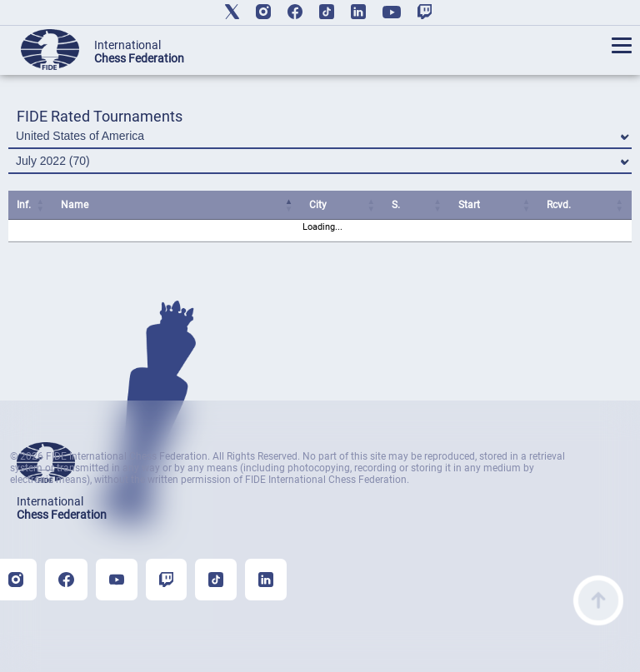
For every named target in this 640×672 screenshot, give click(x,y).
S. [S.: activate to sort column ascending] (396, 205)
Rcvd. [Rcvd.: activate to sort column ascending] (559, 205)
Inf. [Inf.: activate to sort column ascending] (24, 205)
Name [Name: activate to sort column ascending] (75, 205)
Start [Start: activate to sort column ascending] (469, 205)
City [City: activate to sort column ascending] (318, 205)
